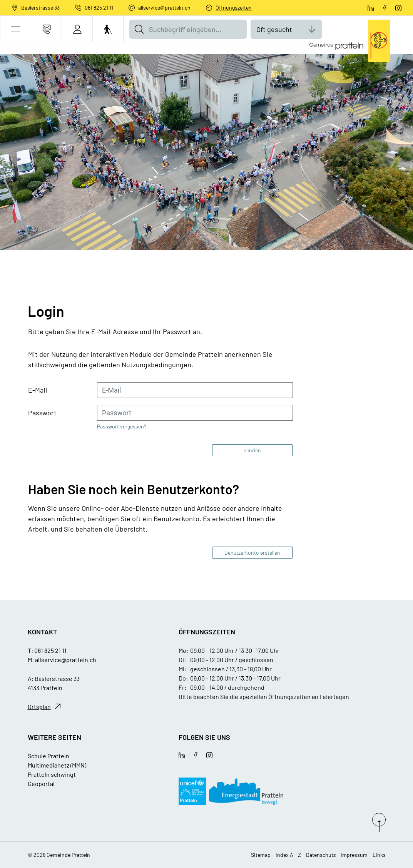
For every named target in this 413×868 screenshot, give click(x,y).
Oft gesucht (274, 29)
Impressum (354, 855)
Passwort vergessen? (122, 426)
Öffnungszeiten (234, 8)
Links (379, 855)
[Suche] (139, 29)
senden (252, 450)
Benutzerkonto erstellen (252, 553)
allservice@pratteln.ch (164, 8)
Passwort (42, 413)
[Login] (77, 29)
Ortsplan (39, 707)
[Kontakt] (46, 29)
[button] (16, 29)
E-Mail (38, 390)
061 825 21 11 (99, 8)
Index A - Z (288, 855)
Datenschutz (321, 855)
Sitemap (261, 855)
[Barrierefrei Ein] (108, 29)
